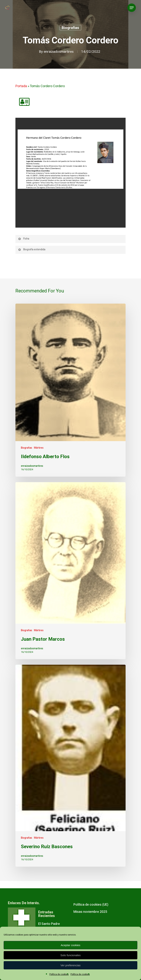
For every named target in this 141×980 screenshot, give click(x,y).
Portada (21, 86)
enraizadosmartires (59, 52)
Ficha (23, 239)
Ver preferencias (70, 965)
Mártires (39, 448)
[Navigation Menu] (132, 8)
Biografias (70, 28)
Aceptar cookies (71, 945)
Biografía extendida (32, 249)
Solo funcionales (70, 955)
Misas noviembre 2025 (90, 912)
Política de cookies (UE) (91, 905)
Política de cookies (59, 974)
